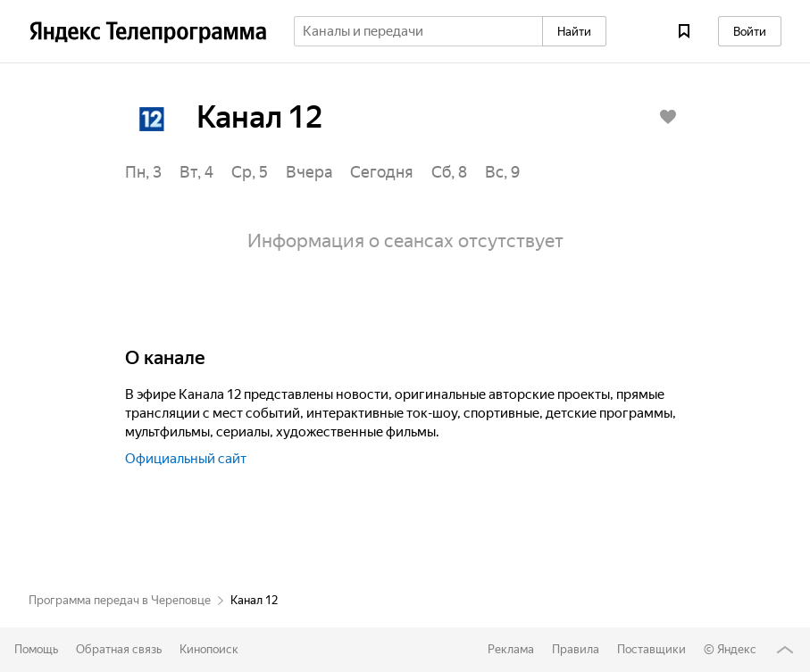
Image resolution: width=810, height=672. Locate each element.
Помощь (36, 649)
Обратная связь (119, 649)
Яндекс (737, 649)
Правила (576, 649)
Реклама (511, 649)
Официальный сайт (186, 459)
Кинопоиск (209, 649)
